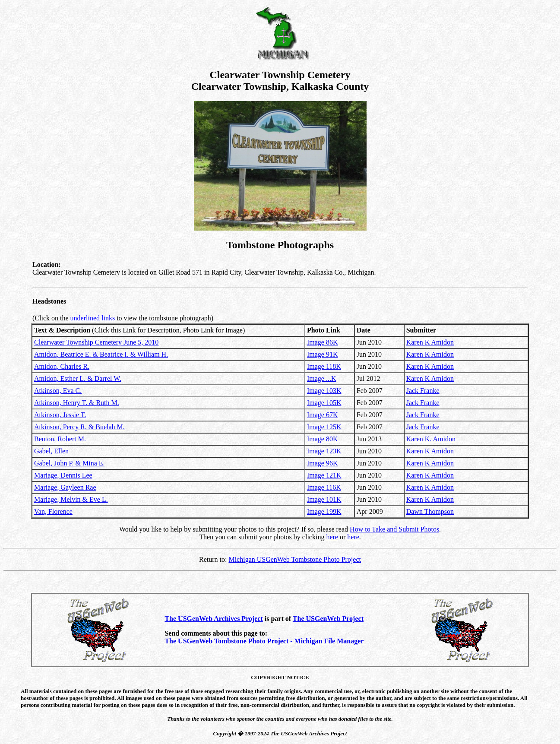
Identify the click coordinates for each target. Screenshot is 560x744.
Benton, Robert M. (60, 439)
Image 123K (324, 451)
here (332, 537)
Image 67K (323, 415)
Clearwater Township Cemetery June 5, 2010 (96, 342)
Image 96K (323, 463)
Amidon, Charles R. (62, 366)
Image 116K (324, 487)
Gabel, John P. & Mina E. (70, 463)
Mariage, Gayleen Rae (65, 487)
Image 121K (324, 475)
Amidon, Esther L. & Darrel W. (78, 378)
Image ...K (322, 378)
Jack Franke (423, 391)
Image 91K (323, 354)
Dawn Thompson (430, 511)
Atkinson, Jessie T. (60, 415)
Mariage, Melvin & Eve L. (71, 499)
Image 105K (324, 403)
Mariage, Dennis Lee (63, 475)
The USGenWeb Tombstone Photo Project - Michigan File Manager (264, 641)
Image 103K (324, 391)
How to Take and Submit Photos (394, 529)
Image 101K (324, 499)
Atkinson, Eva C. (58, 391)
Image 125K (324, 427)
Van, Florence (53, 511)
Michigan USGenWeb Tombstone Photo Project (295, 559)
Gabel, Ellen (51, 451)
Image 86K (323, 342)
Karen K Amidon (430, 342)
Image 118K (324, 366)
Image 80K (323, 439)
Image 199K (324, 511)
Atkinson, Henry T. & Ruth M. (77, 403)
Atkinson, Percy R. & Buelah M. (79, 427)
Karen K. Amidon (431, 439)
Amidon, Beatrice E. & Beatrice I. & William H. (101, 354)
